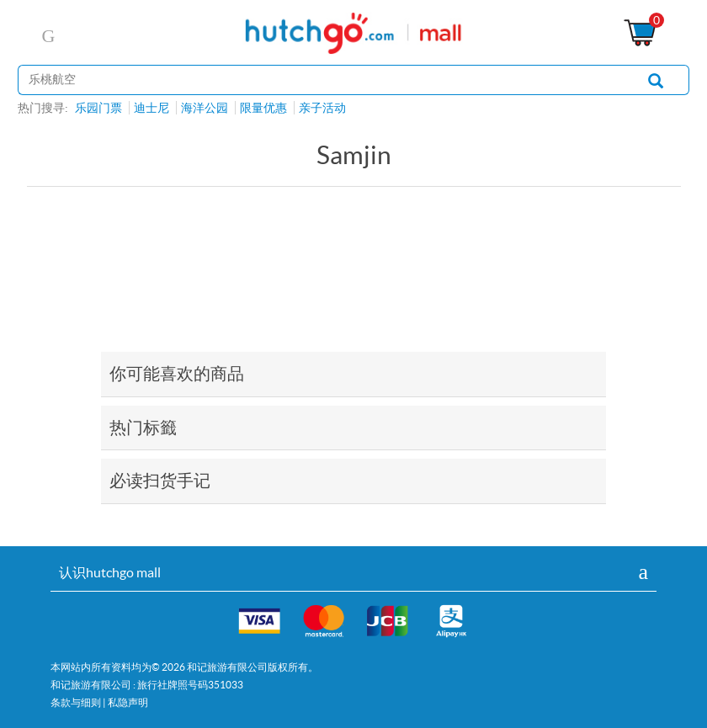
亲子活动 (322, 108)
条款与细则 (76, 702)
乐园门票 (98, 108)
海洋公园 (205, 108)
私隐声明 (128, 702)
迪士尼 (151, 108)
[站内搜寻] (320, 80)
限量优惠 (263, 108)
